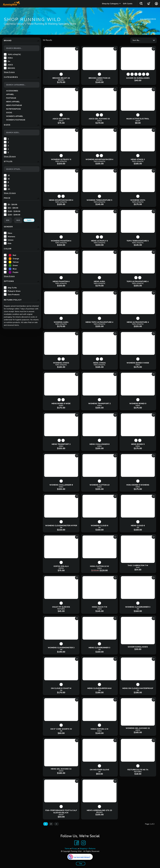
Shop (132, 19)
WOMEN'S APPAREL (15, 116)
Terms (67, 849)
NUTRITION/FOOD (13, 109)
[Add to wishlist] (77, 49)
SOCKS (9, 113)
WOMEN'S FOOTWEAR (16, 120)
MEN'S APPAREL (13, 102)
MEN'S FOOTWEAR (14, 105)
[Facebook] (77, 843)
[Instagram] (83, 843)
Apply (29, 220)
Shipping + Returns (87, 849)
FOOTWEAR (11, 98)
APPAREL (10, 94)
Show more (9, 72)
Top (81, 864)
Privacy (75, 849)
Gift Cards (128, 4)
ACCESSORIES (12, 91)
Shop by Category (110, 4)
